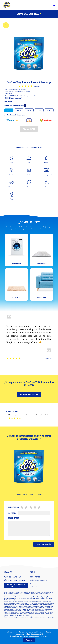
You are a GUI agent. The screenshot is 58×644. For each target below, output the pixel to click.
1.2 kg (39, 111)
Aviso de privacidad (12, 577)
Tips (32, 583)
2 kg (49, 111)
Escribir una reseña (29, 395)
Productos (35, 577)
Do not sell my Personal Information (16, 585)
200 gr (19, 111)
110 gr (9, 111)
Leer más (8, 102)
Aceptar (29, 640)
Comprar (29, 129)
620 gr (29, 111)
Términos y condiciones (14, 580)
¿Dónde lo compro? (39, 580)
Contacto (35, 587)
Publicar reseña (44, 544)
